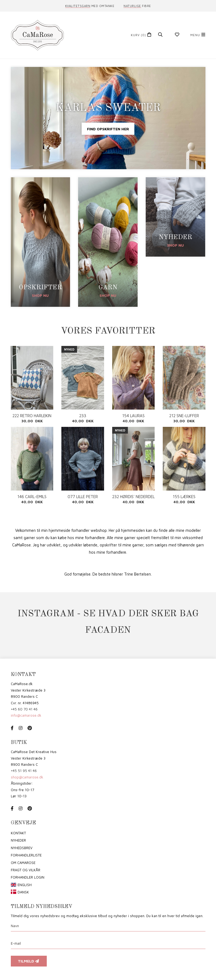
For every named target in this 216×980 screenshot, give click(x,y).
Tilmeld (29, 961)
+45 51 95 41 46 (24, 771)
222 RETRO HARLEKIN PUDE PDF (32, 416)
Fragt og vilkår (26, 870)
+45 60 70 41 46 (24, 709)
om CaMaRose (23, 863)
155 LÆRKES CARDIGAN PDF (184, 497)
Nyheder (18, 840)
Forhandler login (28, 877)
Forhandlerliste (26, 855)
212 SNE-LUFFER (184, 416)
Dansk (23, 892)
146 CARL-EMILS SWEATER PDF (32, 497)
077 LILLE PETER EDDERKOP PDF (83, 497)
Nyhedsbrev (22, 848)
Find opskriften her (108, 129)
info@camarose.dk (26, 715)
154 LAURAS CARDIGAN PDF (133, 416)
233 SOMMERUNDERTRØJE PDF (83, 416)
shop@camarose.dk (27, 777)
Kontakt (18, 833)
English (25, 885)
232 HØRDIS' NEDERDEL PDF (133, 497)
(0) (138, 35)
